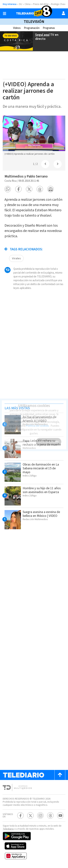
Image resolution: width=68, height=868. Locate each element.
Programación (32, 28)
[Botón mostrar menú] (5, 14)
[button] (8, 189)
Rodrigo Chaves (59, 4)
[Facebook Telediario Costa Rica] (20, 815)
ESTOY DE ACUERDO (49, 439)
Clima (28, 4)
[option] (34, 137)
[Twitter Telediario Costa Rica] (30, 815)
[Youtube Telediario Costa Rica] (60, 815)
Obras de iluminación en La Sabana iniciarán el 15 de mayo (41, 468)
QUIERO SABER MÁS (20, 439)
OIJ (20, 4)
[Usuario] (63, 13)
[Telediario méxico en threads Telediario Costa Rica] (50, 815)
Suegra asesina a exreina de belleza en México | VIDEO (41, 514)
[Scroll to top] (60, 775)
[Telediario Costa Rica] (34, 13)
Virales (16, 258)
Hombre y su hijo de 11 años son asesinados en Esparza (42, 490)
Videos (17, 28)
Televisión (34, 22)
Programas (49, 28)
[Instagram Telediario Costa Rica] (40, 815)
